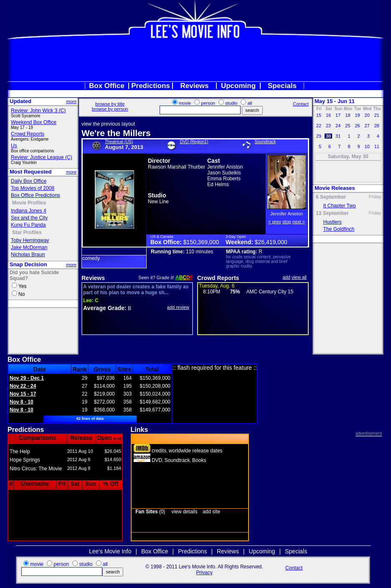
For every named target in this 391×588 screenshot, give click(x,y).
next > (299, 222)
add (287, 277)
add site (211, 512)
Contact (301, 104)
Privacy (204, 573)
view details (185, 512)
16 (328, 115)
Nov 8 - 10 (22, 402)
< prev (275, 222)
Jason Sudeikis (224, 173)
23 (328, 126)
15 (319, 115)
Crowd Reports (28, 134)
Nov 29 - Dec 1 (27, 378)
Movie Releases (335, 188)
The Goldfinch (339, 229)
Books (199, 460)
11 (377, 146)
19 (357, 115)
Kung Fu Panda (28, 225)
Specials (282, 86)
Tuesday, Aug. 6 (217, 286)
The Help (20, 452)
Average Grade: (105, 308)
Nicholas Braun (28, 255)
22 (319, 126)
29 (319, 136)
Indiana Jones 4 (29, 211)
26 (357, 126)
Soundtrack (265, 142)
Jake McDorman (29, 247)
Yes (23, 286)
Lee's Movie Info (110, 551)
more (71, 101)
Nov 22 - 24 (23, 386)
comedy (91, 258)
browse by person (110, 109)
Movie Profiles (29, 203)
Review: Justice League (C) (42, 157)
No (22, 294)
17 (338, 115)
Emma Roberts (224, 179)
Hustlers (333, 222)
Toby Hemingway (30, 240)
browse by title (110, 104)
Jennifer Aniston (225, 167)
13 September (332, 213)
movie (185, 103)
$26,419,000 (271, 242)
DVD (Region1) (194, 142)
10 (367, 146)
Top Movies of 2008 (33, 188)
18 (348, 115)
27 (367, 126)
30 (328, 136)
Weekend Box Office (34, 122)
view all (299, 277)
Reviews (194, 86)
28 (377, 126)
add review (178, 307)
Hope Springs (25, 460)
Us (14, 146)
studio (231, 103)
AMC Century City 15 (270, 292)
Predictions (151, 86)
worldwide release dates (196, 451)
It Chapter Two (340, 206)
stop (287, 222)
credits (159, 451)
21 (377, 115)
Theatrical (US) (119, 142)
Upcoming (238, 86)
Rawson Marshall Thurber (176, 167)
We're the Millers (116, 133)
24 (338, 126)
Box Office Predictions (36, 195)
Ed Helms (218, 184)
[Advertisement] (195, 60)
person (208, 103)
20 (367, 115)
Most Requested (30, 172)
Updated (20, 101)
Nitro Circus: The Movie (36, 469)
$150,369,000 (201, 242)
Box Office (107, 86)
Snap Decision (28, 264)
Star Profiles (27, 232)
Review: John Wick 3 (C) (38, 111)
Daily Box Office (29, 181)
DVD (157, 460)
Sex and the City (29, 218)
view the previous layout (108, 124)
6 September (331, 197)
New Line (158, 202)
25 (348, 126)
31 (338, 136)
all (250, 103)
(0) (150, 512)
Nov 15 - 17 (23, 394)
